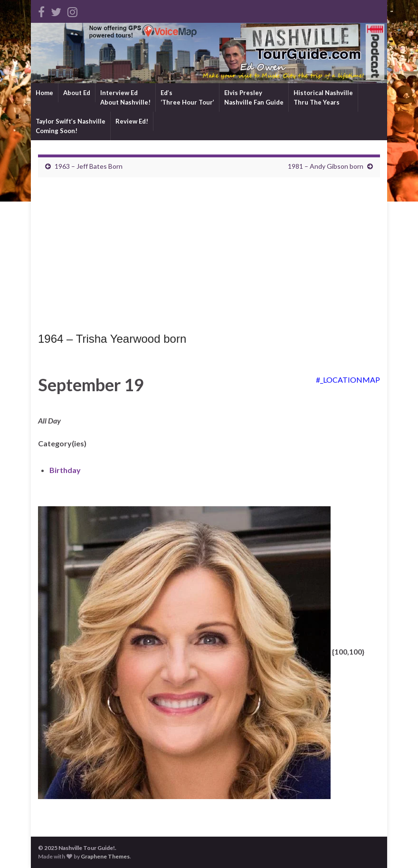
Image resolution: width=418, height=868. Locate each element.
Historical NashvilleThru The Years (323, 97)
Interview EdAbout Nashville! (125, 97)
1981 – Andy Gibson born (326, 166)
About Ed (77, 93)
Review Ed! (132, 121)
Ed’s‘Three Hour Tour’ (187, 97)
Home (44, 93)
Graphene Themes (105, 856)
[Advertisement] (209, 257)
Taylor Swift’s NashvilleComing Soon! (71, 126)
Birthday (65, 470)
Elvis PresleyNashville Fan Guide (254, 97)
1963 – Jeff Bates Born (89, 166)
